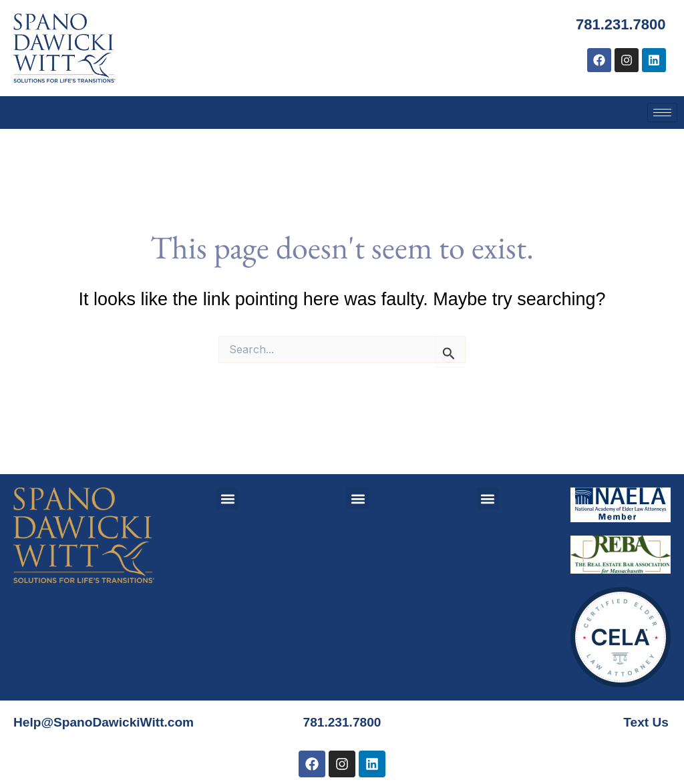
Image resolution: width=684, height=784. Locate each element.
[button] (227, 483)
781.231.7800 (617, 24)
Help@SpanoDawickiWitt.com (108, 707)
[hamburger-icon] (662, 113)
